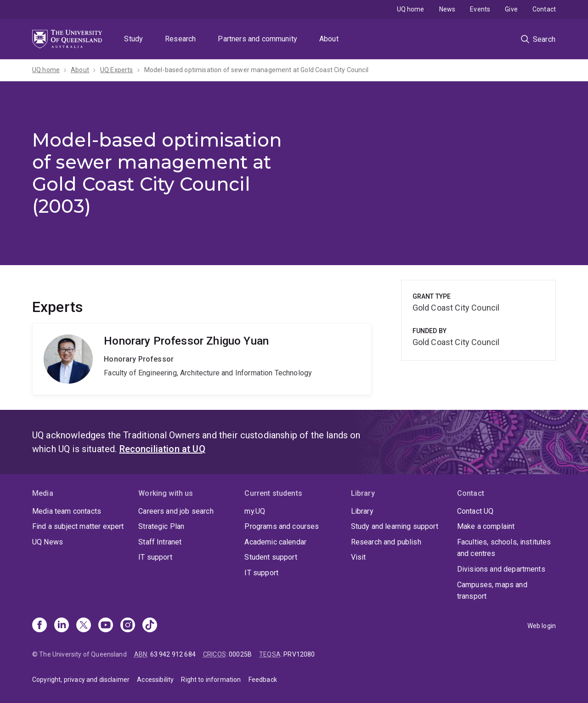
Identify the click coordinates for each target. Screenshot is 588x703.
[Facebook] (40, 626)
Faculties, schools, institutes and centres (504, 548)
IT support (155, 557)
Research (180, 39)
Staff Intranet (160, 542)
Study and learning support (395, 526)
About (329, 39)
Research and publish (386, 542)
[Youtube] (106, 626)
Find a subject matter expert (78, 526)
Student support (271, 557)
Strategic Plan (161, 526)
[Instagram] (128, 626)
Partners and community (257, 39)
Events (480, 9)
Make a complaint (486, 526)
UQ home (411, 9)
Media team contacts (67, 511)
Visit (359, 557)
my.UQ (255, 511)
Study (133, 39)
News (447, 9)
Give (511, 9)
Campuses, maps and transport (492, 591)
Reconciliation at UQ (162, 449)
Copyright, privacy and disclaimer (81, 680)
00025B (240, 654)
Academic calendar (275, 542)
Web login (542, 626)
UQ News (48, 542)
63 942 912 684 (173, 654)
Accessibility (155, 680)
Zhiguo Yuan (202, 359)
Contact (544, 9)
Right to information (211, 680)
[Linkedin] (62, 626)
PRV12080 (299, 654)
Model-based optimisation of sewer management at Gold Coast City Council (256, 70)
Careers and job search (176, 511)
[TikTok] (150, 626)
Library (362, 511)
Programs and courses (282, 526)
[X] (84, 626)
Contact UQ (475, 511)
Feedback (263, 680)
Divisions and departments (501, 569)
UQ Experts (117, 70)
